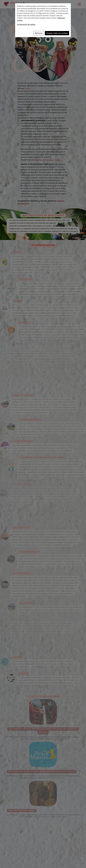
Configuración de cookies (26, 24)
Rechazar (39, 33)
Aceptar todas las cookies (57, 33)
